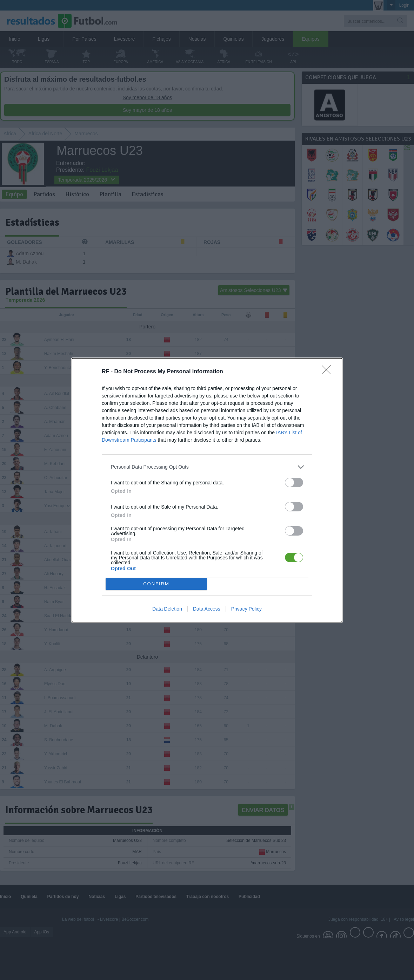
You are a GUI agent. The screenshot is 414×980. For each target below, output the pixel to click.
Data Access (207, 609)
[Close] (328, 372)
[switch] (294, 482)
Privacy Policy (246, 609)
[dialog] (207, 490)
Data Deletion (167, 609)
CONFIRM (156, 584)
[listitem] (207, 467)
